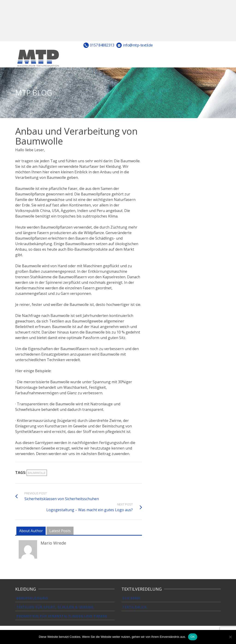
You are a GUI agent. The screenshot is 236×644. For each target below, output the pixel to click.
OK (193, 637)
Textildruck (135, 607)
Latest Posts (60, 531)
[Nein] (230, 637)
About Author (31, 531)
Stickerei (131, 598)
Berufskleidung (32, 598)
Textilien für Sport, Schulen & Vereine (55, 607)
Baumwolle (37, 473)
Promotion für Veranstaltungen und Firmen (62, 616)
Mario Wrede (53, 543)
